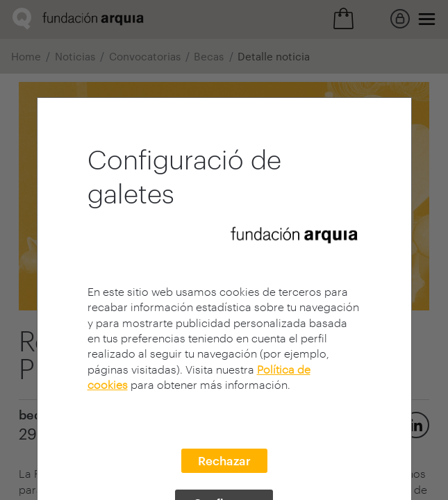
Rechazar (224, 460)
